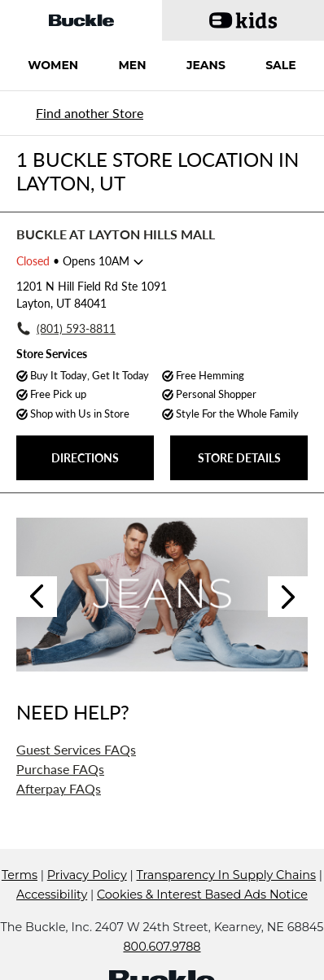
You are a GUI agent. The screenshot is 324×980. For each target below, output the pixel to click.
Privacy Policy (87, 875)
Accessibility (52, 895)
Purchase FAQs (60, 769)
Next (288, 597)
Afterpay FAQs (59, 788)
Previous (37, 597)
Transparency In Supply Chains (226, 875)
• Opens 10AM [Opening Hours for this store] (73, 261)
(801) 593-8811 (76, 328)
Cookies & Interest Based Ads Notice (202, 895)
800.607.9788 (162, 947)
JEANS (206, 65)
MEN (132, 65)
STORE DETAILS (239, 458)
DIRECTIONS (85, 458)
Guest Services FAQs (76, 749)
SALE (281, 65)
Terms (20, 875)
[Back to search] (88, 113)
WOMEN (53, 65)
